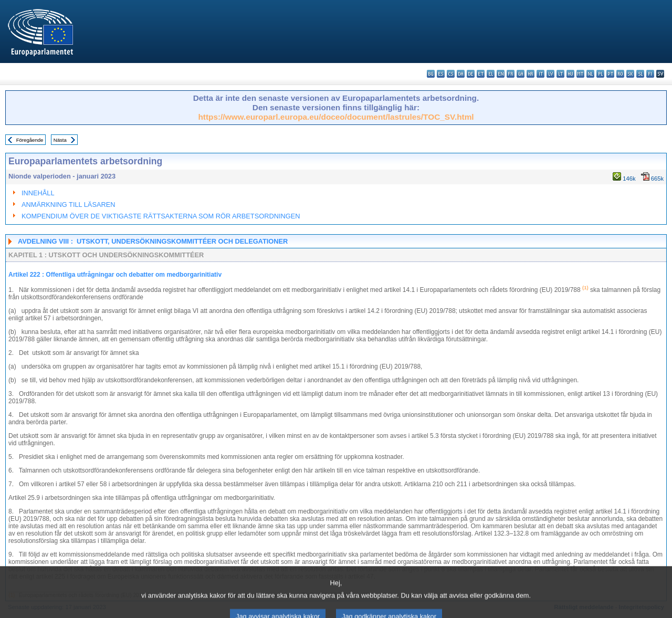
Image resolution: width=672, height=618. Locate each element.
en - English (501, 74)
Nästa (60, 140)
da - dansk (461, 74)
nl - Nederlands (590, 74)
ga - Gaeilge (521, 74)
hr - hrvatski (531, 74)
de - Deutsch (471, 74)
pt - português (610, 74)
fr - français (511, 74)
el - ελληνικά (491, 74)
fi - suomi (650, 74)
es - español (441, 74)
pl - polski (600, 74)
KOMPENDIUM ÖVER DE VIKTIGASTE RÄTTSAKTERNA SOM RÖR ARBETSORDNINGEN (161, 216)
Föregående (30, 140)
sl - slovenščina (640, 74)
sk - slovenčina (630, 74)
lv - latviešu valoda (550, 74)
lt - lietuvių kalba (560, 74)
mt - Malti (580, 74)
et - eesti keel (481, 74)
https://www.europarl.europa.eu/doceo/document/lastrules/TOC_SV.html (336, 117)
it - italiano (540, 74)
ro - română (620, 74)
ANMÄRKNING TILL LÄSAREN (69, 205)
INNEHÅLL (38, 193)
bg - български (431, 74)
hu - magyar (570, 74)
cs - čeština (451, 74)
